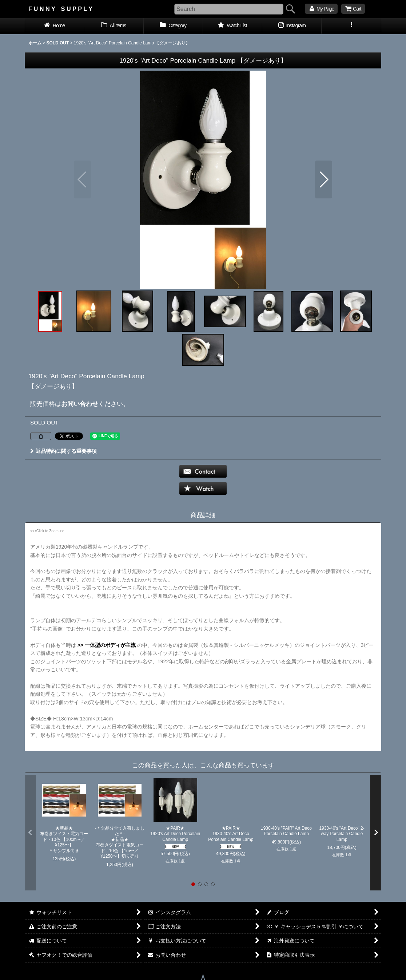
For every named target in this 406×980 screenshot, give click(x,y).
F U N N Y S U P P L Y (60, 9)
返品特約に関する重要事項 (63, 451)
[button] (351, 26)
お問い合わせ (80, 404)
